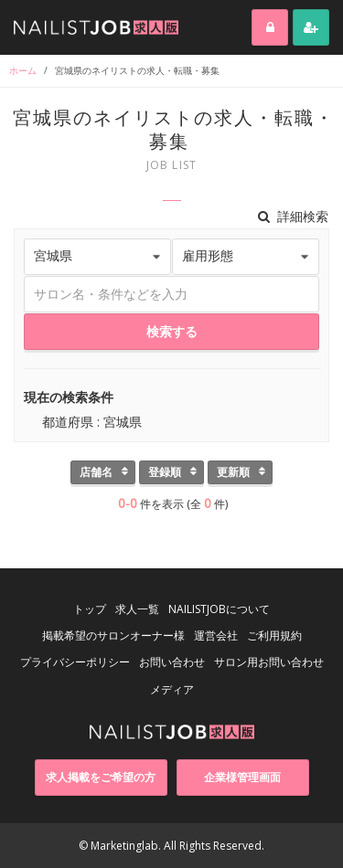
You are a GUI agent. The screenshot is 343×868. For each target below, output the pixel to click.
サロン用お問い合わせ (269, 662)
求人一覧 (137, 609)
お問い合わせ (172, 662)
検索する (172, 331)
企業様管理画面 (242, 777)
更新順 (233, 472)
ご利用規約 (274, 635)
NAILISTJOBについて (219, 609)
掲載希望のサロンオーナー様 (113, 635)
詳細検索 (293, 216)
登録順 (165, 472)
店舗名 (96, 472)
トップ (90, 609)
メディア (172, 689)
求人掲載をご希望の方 (101, 777)
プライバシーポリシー (75, 662)
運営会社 (216, 635)
